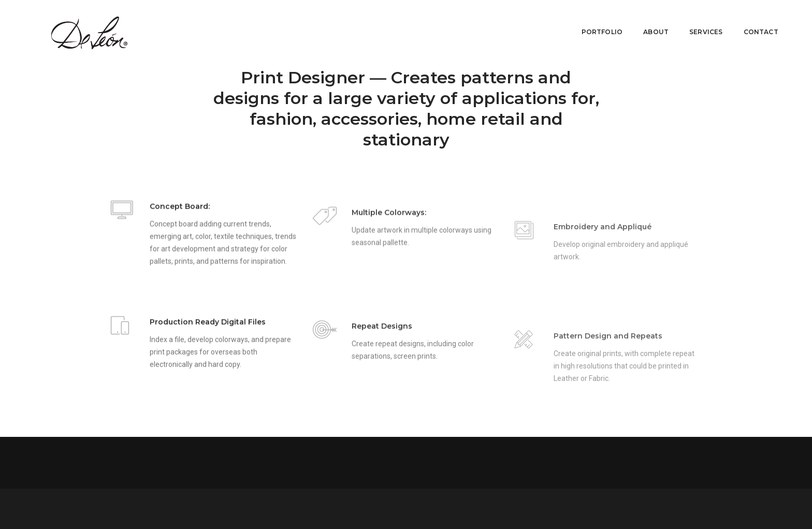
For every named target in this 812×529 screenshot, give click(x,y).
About (648, 23)
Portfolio (594, 23)
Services (698, 23)
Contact (753, 23)
